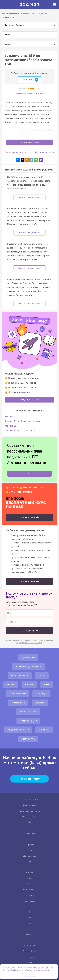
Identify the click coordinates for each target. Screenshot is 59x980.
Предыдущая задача (15, 152)
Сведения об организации (29, 817)
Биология (29, 685)
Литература (41, 694)
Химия (47, 685)
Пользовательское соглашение (38, 970)
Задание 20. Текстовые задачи (20, 430)
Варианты (29, 935)
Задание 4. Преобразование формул (23, 421)
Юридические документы (30, 811)
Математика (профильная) (28, 666)
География (40, 703)
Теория (30, 917)
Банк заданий (29, 945)
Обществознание (20, 676)
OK (29, 975)
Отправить (28, 631)
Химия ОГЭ (44, 730)
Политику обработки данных (14, 970)
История (11, 685)
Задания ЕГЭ (29, 923)
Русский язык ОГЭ (28, 712)
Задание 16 (10, 416)
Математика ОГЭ (28, 721)
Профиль (31, 845)
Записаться (28, 517)
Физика (42, 676)
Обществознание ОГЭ (18, 730)
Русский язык (28, 657)
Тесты (30, 929)
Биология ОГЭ (28, 739)
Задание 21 (10, 426)
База (31, 850)
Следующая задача (45, 152)
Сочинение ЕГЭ (29, 957)
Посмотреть (30, 80)
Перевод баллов (30, 951)
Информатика (18, 703)
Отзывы (29, 962)
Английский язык (18, 694)
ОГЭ (29, 912)
